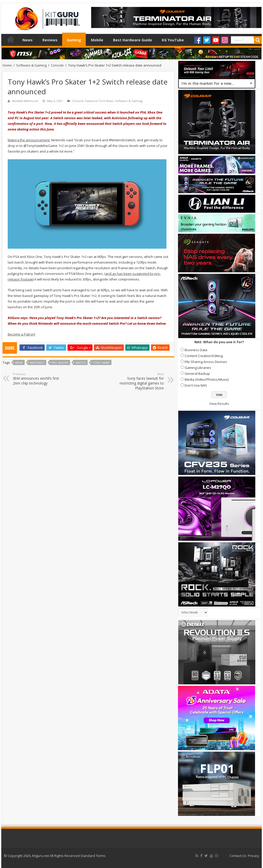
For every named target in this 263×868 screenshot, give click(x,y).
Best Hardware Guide (133, 40)
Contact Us (238, 856)
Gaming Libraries (198, 368)
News (27, 40)
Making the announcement (29, 140)
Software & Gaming (31, 65)
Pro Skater (60, 363)
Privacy (253, 856)
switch (81, 363)
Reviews (50, 40)
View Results (219, 404)
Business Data (196, 350)
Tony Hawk (101, 363)
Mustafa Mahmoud (25, 101)
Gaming (74, 40)
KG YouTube (173, 40)
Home (11, 39)
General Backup (197, 374)
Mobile (97, 40)
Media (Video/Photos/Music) (207, 379)
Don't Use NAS (196, 385)
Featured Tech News (99, 101)
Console (57, 65)
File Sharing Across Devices (206, 362)
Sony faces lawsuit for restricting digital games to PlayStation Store (138, 381)
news (19, 363)
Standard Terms (93, 856)
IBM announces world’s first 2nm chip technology (39, 379)
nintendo (37, 363)
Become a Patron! (21, 334)
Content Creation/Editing (204, 356)
